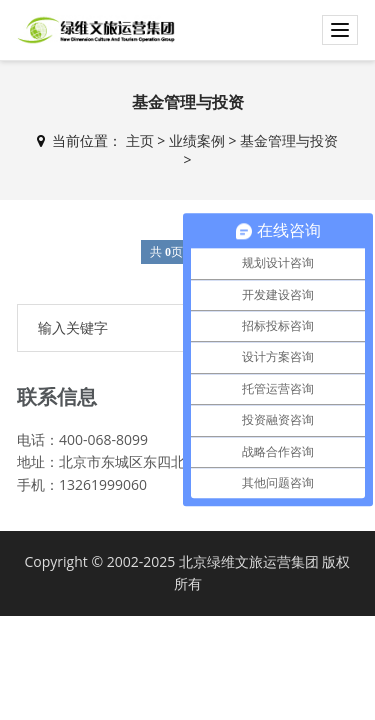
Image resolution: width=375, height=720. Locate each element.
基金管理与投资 (289, 140)
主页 (140, 140)
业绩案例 (197, 140)
